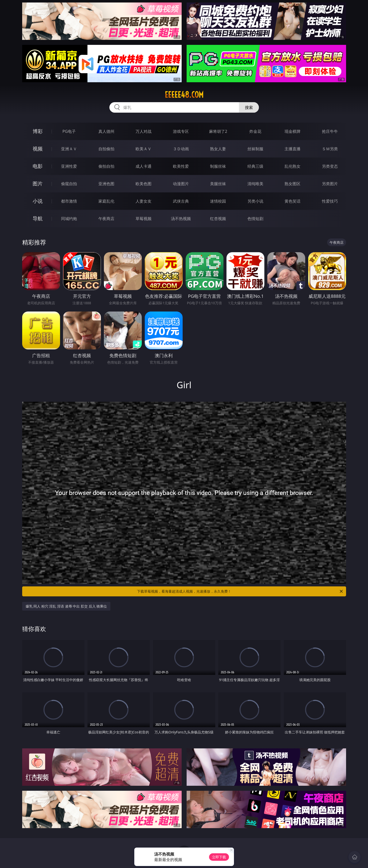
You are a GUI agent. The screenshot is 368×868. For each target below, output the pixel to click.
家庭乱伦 (106, 201)
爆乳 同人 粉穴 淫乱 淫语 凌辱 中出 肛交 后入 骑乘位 (66, 606)
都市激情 (69, 201)
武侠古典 (181, 201)
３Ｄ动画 (181, 149)
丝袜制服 (255, 149)
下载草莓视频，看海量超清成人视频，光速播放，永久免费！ (240, 591)
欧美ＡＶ (144, 149)
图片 (38, 184)
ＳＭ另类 (330, 149)
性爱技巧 (330, 201)
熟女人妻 (218, 149)
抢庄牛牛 (330, 131)
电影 (38, 166)
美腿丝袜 (218, 184)
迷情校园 (218, 201)
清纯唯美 (255, 184)
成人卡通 (144, 166)
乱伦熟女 (293, 166)
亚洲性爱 (69, 166)
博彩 (38, 131)
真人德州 (106, 131)
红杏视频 (218, 219)
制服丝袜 (218, 166)
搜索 (249, 107)
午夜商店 (106, 219)
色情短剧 (255, 219)
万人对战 (144, 131)
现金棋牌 (293, 131)
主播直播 (293, 149)
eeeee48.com (184, 95)
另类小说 (255, 201)
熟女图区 (293, 184)
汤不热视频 (181, 219)
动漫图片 (181, 184)
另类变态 (330, 166)
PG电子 (69, 131)
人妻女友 (144, 201)
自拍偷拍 (106, 149)
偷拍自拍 (106, 166)
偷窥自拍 (69, 184)
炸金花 (255, 131)
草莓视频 (144, 219)
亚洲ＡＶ (69, 149)
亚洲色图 (106, 184)
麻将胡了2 (218, 131)
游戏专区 (181, 131)
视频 (38, 149)
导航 (38, 218)
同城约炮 (69, 219)
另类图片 (330, 184)
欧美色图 (144, 184)
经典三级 (255, 166)
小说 (38, 201)
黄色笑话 (293, 201)
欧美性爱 (181, 166)
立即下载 (219, 857)
